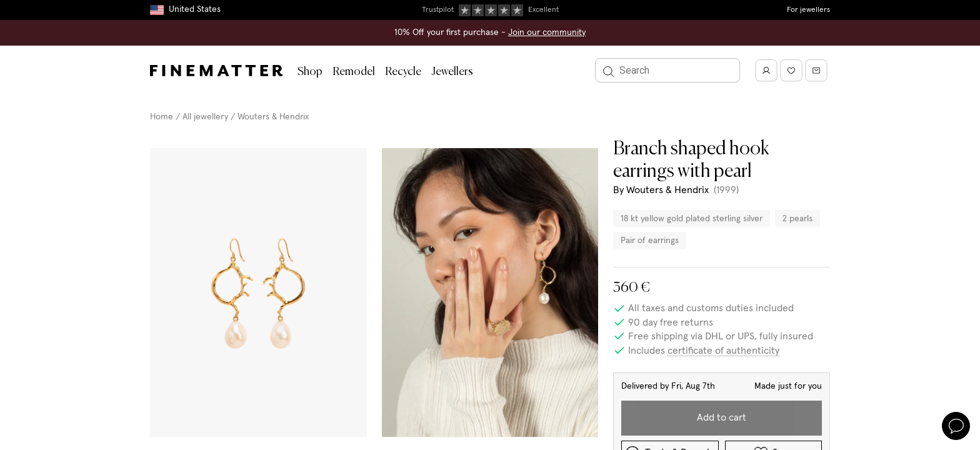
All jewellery (205, 117)
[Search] (667, 70)
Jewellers (452, 72)
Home (162, 117)
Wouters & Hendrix (273, 117)
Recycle (403, 72)
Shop (310, 72)
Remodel (354, 72)
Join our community (547, 32)
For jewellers (808, 10)
